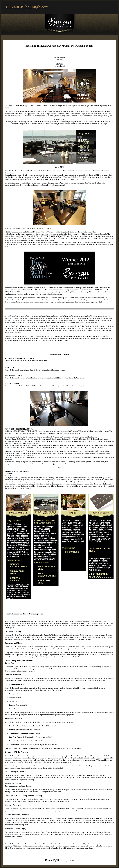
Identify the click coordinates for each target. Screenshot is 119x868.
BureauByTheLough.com (27, 7)
